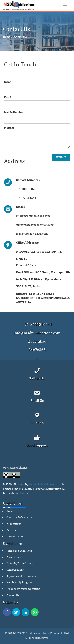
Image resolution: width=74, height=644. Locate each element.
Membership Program (19, 582)
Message (9, 128)
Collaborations (15, 570)
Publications (14, 524)
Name (7, 82)
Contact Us (21, 37)
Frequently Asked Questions (23, 589)
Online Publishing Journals (45, 484)
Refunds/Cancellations (20, 563)
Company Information (19, 517)
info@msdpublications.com (37, 333)
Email (7, 97)
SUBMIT (61, 157)
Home (7, 37)
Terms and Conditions (19, 551)
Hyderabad (37, 341)
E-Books (11, 530)
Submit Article (15, 537)
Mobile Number (14, 112)
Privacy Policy (15, 557)
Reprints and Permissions (22, 576)
